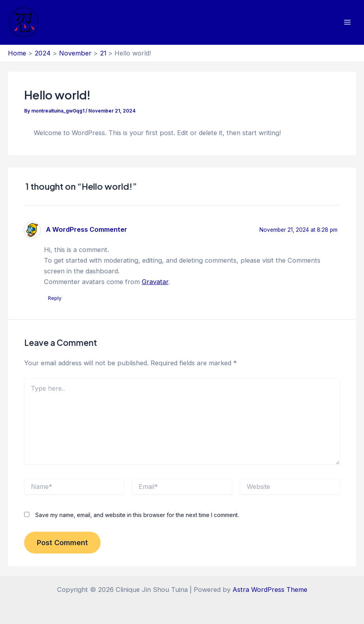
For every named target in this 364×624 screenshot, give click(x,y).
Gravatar (155, 282)
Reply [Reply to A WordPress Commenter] (55, 298)
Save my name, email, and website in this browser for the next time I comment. (137, 515)
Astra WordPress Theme (270, 590)
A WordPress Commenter (87, 229)
